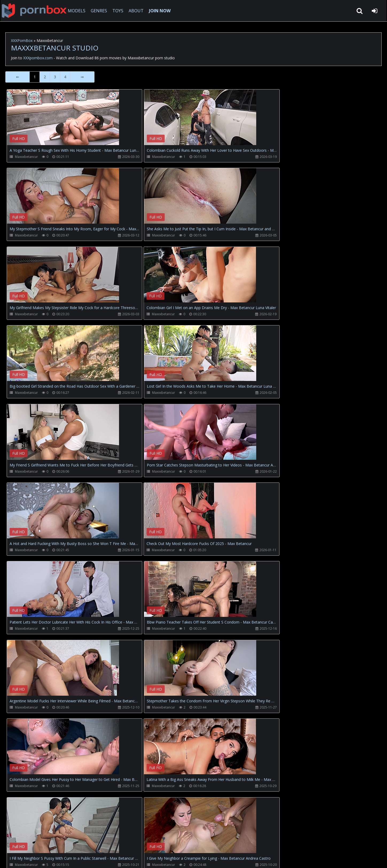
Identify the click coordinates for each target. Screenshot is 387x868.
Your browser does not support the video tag (63, 121)
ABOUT (138, 11)
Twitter (127, 843)
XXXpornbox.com (35, 11)
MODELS (78, 11)
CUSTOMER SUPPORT (49, 843)
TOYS (119, 11)
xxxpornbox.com (46, 859)
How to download (94, 843)
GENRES (100, 11)
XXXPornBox (22, 40)
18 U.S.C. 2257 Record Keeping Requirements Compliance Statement (177, 859)
